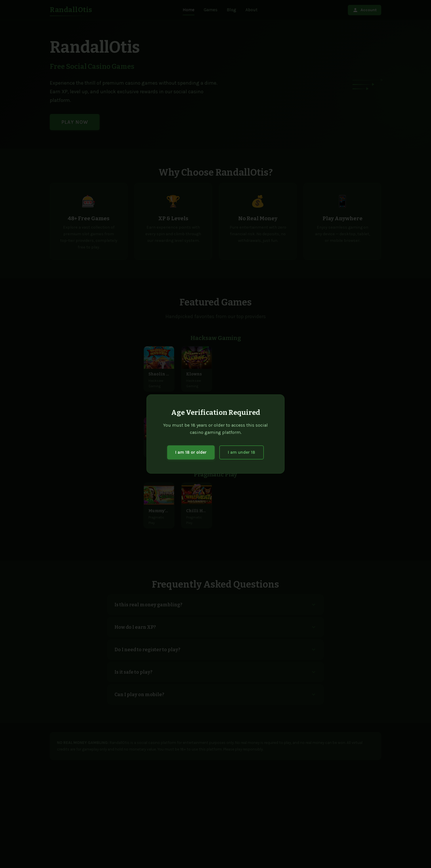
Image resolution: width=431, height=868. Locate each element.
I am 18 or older (191, 452)
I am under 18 (242, 452)
